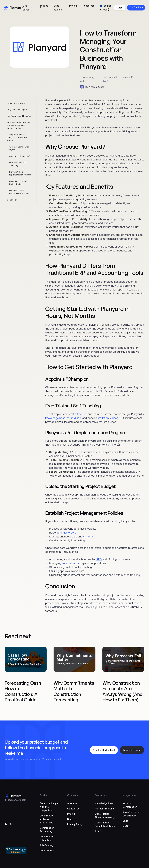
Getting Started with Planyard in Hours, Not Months (17, 137)
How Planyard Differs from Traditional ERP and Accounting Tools (19, 125)
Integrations (129, 795)
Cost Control (47, 851)
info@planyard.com (15, 800)
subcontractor (71, 563)
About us (72, 803)
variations (89, 537)
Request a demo (132, 750)
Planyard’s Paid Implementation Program (20, 173)
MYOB (126, 826)
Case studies (58, 8)
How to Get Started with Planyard (18, 148)
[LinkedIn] (11, 825)
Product (43, 6)
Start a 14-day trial (104, 750)
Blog (70, 819)
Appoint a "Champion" (19, 156)
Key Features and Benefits (19, 116)
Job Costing (46, 845)
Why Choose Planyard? (18, 110)
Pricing (73, 6)
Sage (125, 821)
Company (73, 795)
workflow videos (108, 418)
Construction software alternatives (47, 819)
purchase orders (66, 533)
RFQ (99, 559)
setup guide (74, 418)
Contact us (73, 809)
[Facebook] (6, 825)
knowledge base (55, 418)
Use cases (26, 8)
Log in (120, 8)
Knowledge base (104, 803)
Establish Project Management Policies (19, 192)
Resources (88, 6)
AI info (98, 831)
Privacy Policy (75, 824)
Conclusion (12, 200)
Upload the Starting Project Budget (18, 183)
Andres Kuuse (97, 87)
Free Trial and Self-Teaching (18, 164)
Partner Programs (105, 809)
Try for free (136, 7)
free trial (82, 414)
